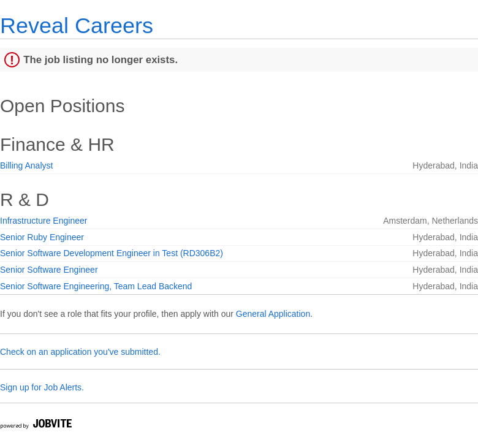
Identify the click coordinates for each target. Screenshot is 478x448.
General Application (273, 314)
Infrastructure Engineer (44, 221)
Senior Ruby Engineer (42, 237)
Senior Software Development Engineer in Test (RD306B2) (112, 253)
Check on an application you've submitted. (80, 352)
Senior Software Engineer (49, 270)
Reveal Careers (77, 25)
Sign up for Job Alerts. (42, 387)
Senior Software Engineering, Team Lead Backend (96, 286)
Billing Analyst (26, 165)
